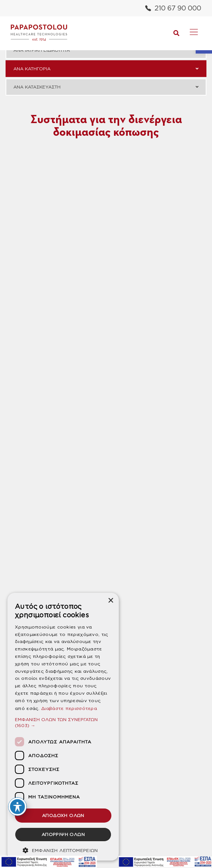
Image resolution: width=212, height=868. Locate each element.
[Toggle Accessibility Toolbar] (17, 807)
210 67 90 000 (173, 8)
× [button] (110, 601)
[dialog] (63, 727)
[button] (63, 722)
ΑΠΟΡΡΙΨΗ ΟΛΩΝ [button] (63, 834)
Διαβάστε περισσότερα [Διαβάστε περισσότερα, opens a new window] (69, 708)
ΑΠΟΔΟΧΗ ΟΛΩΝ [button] (63, 815)
